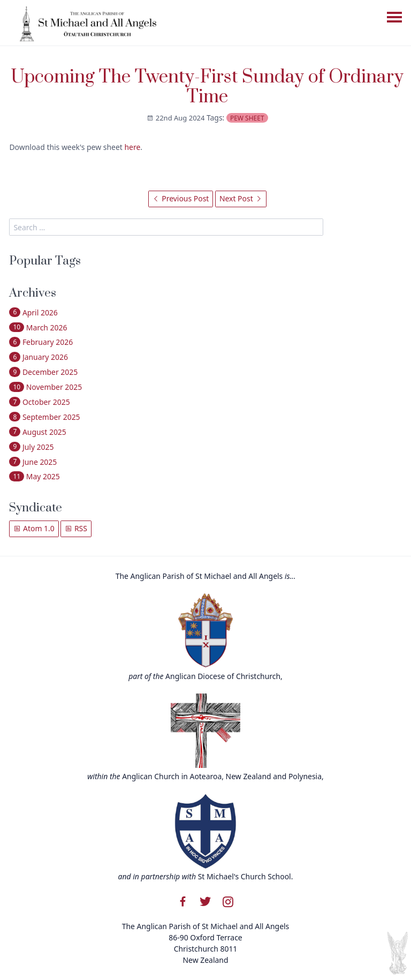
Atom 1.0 (34, 528)
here (132, 147)
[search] (166, 227)
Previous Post (181, 198)
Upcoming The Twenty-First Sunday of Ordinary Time (207, 87)
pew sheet (247, 118)
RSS (76, 528)
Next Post (241, 198)
